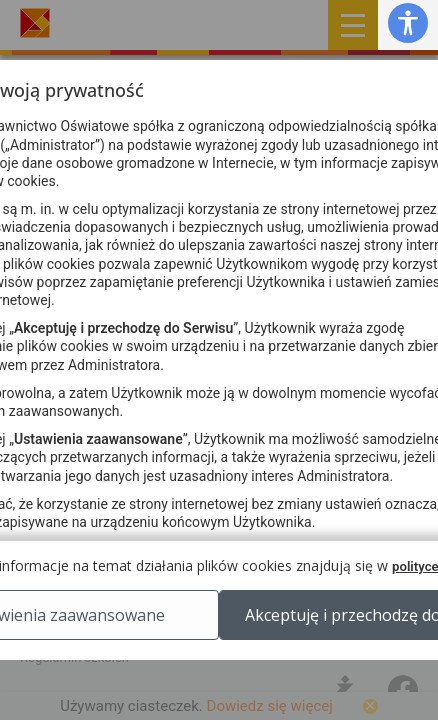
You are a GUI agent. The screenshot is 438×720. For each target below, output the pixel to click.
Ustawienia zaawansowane (219, 635)
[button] (408, 22)
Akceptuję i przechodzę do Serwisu (219, 685)
